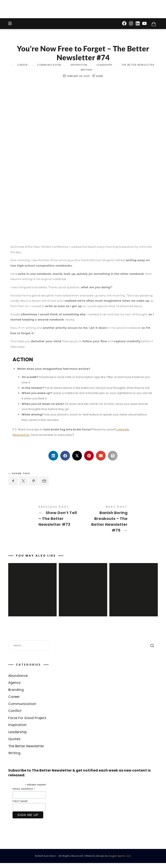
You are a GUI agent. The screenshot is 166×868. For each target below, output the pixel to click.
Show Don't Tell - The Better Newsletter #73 (46, 519)
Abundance (18, 681)
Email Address (24, 794)
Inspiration (79, 67)
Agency (14, 688)
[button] (53, 458)
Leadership (104, 67)
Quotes (14, 744)
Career (22, 67)
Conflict (15, 716)
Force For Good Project (27, 723)
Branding (16, 695)
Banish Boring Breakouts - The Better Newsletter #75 (120, 522)
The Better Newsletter (138, 67)
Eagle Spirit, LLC (120, 861)
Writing (86, 72)
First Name (20, 806)
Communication (49, 67)
